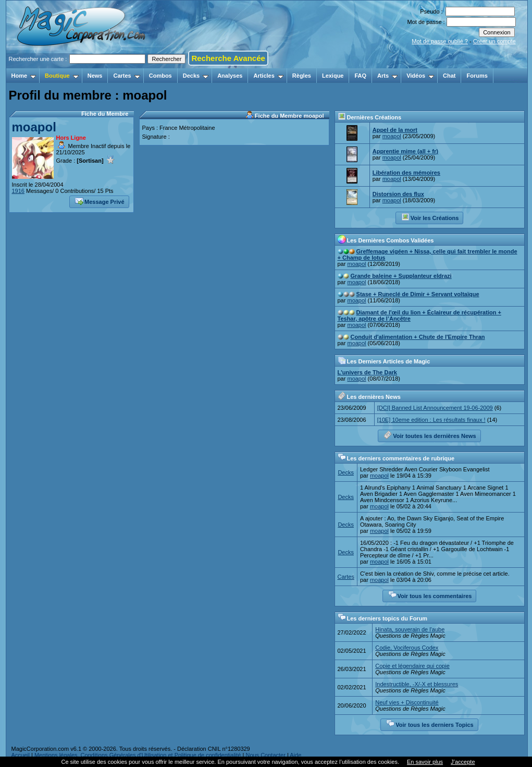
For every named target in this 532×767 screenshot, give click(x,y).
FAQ (360, 76)
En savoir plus (425, 762)
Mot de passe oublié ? (440, 41)
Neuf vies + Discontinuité (407, 702)
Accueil (21, 755)
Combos (160, 76)
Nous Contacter (265, 755)
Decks (196, 76)
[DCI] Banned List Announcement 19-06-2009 (435, 408)
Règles (302, 76)
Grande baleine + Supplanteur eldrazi (401, 276)
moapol (34, 127)
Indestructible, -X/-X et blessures (417, 684)
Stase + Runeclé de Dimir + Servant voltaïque (418, 294)
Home (24, 76)
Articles (268, 76)
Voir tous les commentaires (430, 595)
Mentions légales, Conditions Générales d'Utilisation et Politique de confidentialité (138, 755)
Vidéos (420, 76)
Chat (449, 76)
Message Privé (100, 201)
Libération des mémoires (406, 173)
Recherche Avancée (228, 58)
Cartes (126, 76)
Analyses (230, 76)
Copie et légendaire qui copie (412, 666)
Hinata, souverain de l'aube (410, 629)
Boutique (62, 76)
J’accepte (463, 762)
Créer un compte (494, 41)
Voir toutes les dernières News (430, 435)
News (95, 76)
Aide (295, 755)
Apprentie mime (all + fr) (405, 151)
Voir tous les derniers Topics (430, 724)
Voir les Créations (430, 217)
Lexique (333, 76)
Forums (477, 76)
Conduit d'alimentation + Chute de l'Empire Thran (418, 337)
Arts (387, 76)
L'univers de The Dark (368, 372)
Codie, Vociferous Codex (407, 648)
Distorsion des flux (398, 194)
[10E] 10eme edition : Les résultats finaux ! (431, 420)
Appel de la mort (395, 130)
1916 (18, 191)
